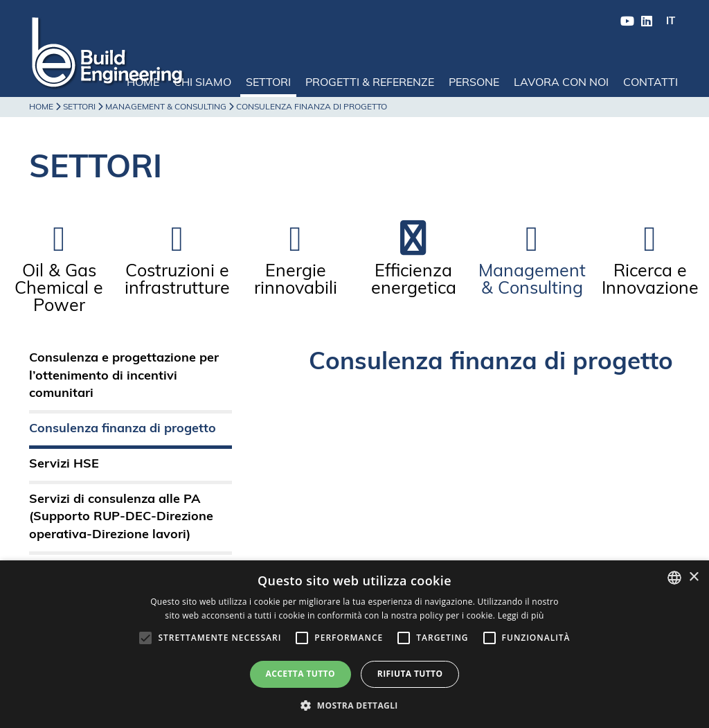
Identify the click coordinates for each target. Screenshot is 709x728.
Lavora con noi (561, 83)
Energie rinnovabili (296, 281)
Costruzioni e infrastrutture (177, 281)
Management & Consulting (166, 107)
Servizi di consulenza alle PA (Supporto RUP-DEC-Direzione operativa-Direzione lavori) (121, 517)
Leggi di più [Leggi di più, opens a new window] (521, 615)
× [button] (693, 577)
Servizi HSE (64, 464)
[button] (354, 705)
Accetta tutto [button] (300, 674)
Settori (268, 83)
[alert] (354, 644)
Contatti (650, 83)
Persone (474, 83)
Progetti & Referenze (370, 83)
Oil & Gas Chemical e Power (59, 289)
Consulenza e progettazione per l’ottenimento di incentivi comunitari (124, 376)
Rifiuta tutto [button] (410, 674)
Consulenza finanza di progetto (123, 429)
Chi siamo (203, 83)
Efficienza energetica (414, 281)
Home (143, 83)
